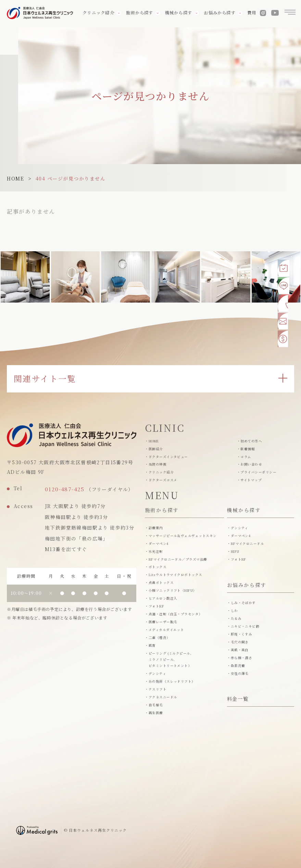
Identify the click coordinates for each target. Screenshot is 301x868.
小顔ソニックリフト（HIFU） (173, 590)
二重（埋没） (159, 638)
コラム (246, 457)
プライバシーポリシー (258, 472)
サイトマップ (251, 480)
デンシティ (157, 673)
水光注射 (156, 551)
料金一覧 (238, 699)
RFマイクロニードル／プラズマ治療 (178, 559)
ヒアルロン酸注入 (163, 598)
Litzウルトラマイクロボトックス (175, 575)
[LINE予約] (286, 284)
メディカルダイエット (166, 630)
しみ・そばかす (243, 603)
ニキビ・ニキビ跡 (245, 626)
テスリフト (158, 689)
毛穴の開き (240, 642)
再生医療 (156, 713)
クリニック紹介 (161, 472)
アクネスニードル (163, 697)
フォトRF (156, 606)
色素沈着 (238, 666)
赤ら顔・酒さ (242, 658)
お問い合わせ (251, 464)
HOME (15, 178)
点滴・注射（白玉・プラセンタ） (175, 614)
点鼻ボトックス (161, 583)
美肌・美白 (240, 650)
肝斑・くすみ (242, 634)
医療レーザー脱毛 (163, 622)
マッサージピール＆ (183, 536)
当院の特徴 (158, 464)
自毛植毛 (156, 705)
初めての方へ (251, 441)
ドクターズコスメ (163, 480)
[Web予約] (286, 266)
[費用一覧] (286, 340)
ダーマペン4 (159, 544)
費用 (250, 14)
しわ (234, 611)
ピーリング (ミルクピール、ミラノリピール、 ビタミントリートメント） (171, 659)
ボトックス (158, 567)
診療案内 (156, 528)
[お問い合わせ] (286, 321)
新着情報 (248, 449)
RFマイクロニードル (248, 544)
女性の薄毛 (240, 673)
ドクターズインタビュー (168, 457)
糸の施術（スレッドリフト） (172, 681)
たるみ (236, 618)
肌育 (152, 645)
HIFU (235, 551)
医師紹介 (156, 449)
